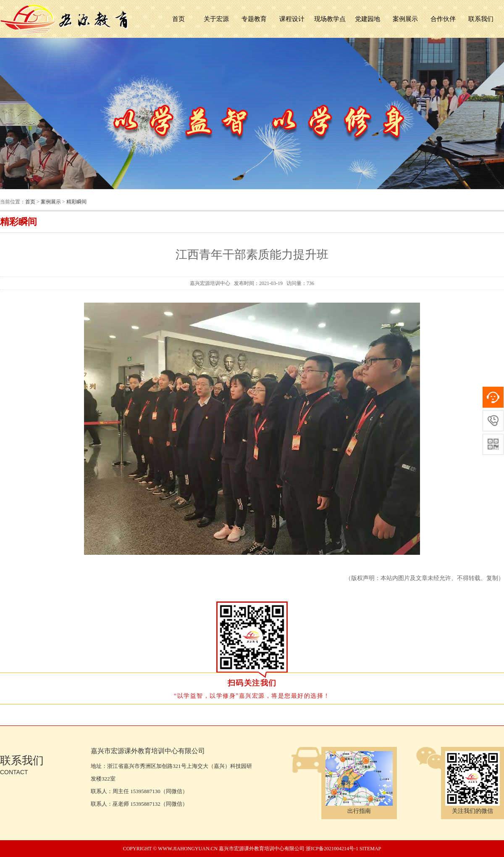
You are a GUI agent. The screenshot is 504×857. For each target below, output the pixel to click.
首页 (178, 19)
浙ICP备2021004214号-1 (332, 849)
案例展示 (51, 202)
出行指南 (359, 807)
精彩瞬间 (76, 202)
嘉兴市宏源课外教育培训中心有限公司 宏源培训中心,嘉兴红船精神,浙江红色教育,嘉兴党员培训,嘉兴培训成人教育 (65, 19)
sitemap (370, 849)
